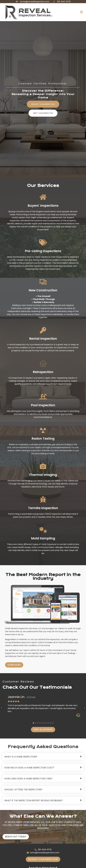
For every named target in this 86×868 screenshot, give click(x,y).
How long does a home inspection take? (28, 779)
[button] (68, 12)
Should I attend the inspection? (23, 790)
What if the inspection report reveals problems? (34, 800)
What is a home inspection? (21, 757)
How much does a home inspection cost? (29, 768)
